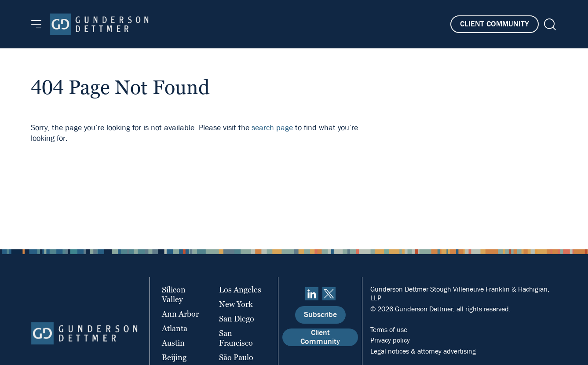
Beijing (174, 357)
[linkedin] (312, 294)
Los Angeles (240, 290)
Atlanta (175, 328)
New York (236, 304)
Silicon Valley (174, 294)
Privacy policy (390, 340)
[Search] (549, 24)
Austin (173, 343)
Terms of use (389, 330)
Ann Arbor (180, 314)
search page (272, 128)
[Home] (99, 24)
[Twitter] (329, 294)
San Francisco (236, 338)
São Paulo (236, 357)
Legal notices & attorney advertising (423, 351)
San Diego (237, 319)
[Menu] (36, 24)
